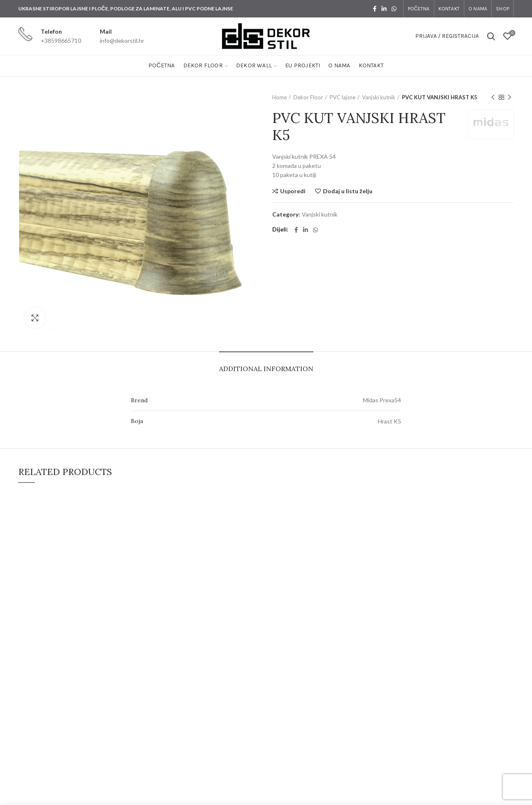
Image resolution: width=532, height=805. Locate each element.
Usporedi (293, 191)
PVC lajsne (342, 97)
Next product (510, 97)
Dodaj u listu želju (348, 191)
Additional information (266, 369)
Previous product (493, 97)
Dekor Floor (308, 97)
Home (280, 97)
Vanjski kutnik (379, 97)
